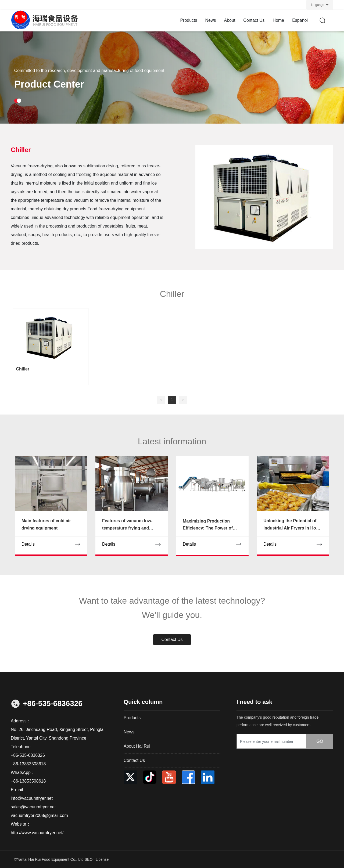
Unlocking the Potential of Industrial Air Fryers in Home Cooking (293, 528)
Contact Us (134, 760)
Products (132, 718)
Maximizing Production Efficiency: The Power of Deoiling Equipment (208, 528)
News (129, 732)
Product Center (49, 93)
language (318, 5)
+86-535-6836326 (53, 703)
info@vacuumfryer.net (32, 798)
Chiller (23, 369)
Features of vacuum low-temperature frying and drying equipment (127, 528)
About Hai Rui (137, 746)
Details (28, 544)
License (102, 859)
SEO (89, 859)
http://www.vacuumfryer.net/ (37, 833)
